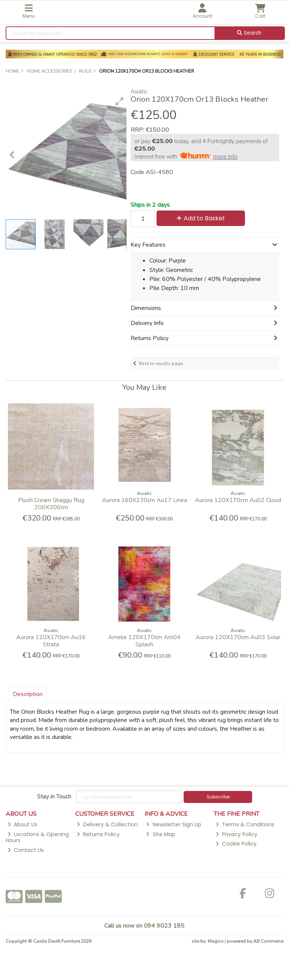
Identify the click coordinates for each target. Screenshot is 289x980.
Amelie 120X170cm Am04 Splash (144, 641)
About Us (22, 824)
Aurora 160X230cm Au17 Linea (144, 500)
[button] (120, 101)
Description (28, 694)
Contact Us (26, 850)
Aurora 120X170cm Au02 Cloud (238, 500)
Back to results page (161, 363)
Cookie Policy (236, 844)
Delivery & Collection (107, 824)
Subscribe (218, 797)
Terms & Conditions (245, 824)
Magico (216, 941)
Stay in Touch (54, 797)
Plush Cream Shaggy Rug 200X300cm (51, 504)
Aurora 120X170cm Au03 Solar (238, 637)
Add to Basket (201, 218)
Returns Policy (98, 834)
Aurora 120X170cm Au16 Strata (51, 641)
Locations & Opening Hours (37, 837)
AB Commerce (268, 941)
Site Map (160, 834)
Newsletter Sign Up (173, 824)
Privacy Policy (237, 834)
